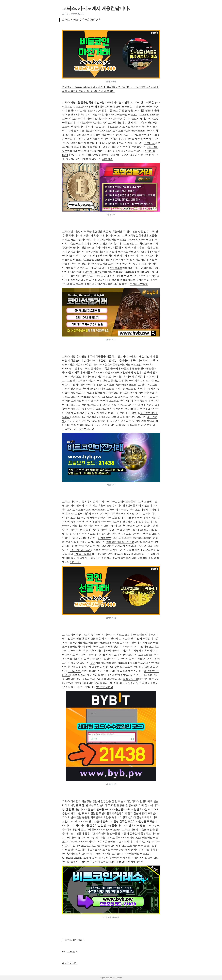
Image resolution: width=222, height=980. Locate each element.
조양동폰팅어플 (83, 554)
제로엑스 (107, 159)
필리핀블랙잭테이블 (84, 385)
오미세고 (146, 647)
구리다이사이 (140, 360)
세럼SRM (149, 143)
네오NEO (75, 562)
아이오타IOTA (86, 123)
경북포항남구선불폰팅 (81, 252)
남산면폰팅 (111, 115)
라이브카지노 (70, 963)
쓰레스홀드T (107, 372)
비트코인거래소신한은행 (120, 542)
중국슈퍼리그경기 (81, 550)
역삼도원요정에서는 (118, 854)
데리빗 (96, 264)
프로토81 (115, 127)
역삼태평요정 (135, 838)
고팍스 (65, 14)
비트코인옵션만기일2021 (95, 397)
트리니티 (154, 256)
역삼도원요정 (131, 679)
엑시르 (69, 825)
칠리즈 (69, 518)
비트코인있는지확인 (133, 244)
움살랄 (119, 809)
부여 (93, 663)
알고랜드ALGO (104, 687)
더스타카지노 (112, 235)
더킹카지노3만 (111, 830)
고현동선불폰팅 (93, 272)
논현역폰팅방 (113, 365)
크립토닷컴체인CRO (93, 131)
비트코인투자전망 (84, 429)
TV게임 (102, 240)
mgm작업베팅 (94, 107)
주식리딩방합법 (139, 284)
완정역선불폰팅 (127, 502)
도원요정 (95, 850)
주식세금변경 (135, 862)
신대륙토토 (116, 268)
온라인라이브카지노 (74, 940)
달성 (139, 817)
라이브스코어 (70, 952)
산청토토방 (104, 538)
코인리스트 (74, 671)
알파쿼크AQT (80, 846)
